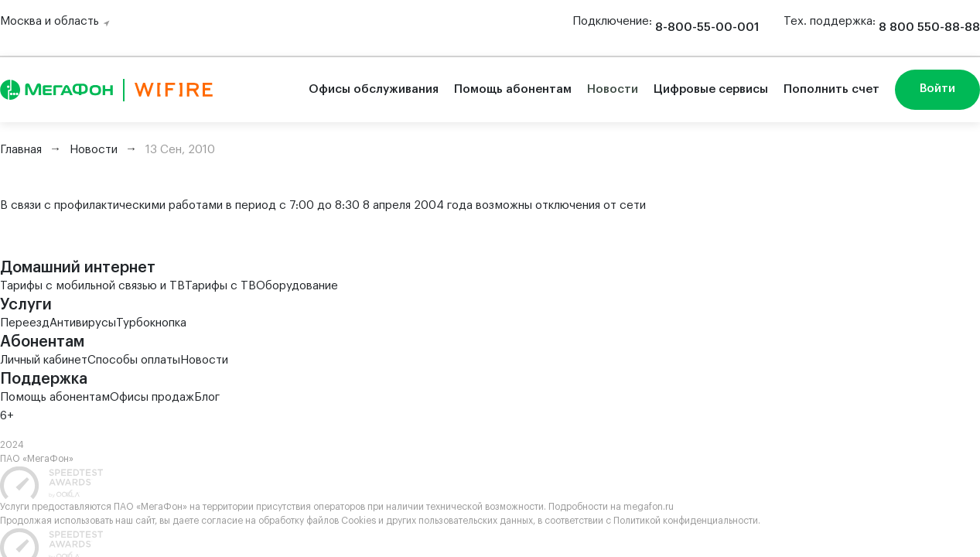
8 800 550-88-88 (929, 27)
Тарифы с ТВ (220, 286)
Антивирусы (83, 323)
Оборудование (297, 286)
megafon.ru (649, 507)
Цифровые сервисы (711, 89)
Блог (207, 397)
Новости (613, 89)
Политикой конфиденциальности (686, 521)
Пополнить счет (831, 89)
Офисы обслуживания (374, 89)
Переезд (25, 323)
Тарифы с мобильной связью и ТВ (92, 286)
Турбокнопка (151, 323)
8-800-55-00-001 (707, 27)
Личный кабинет (44, 360)
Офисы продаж (152, 397)
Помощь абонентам (513, 89)
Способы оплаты (134, 360)
